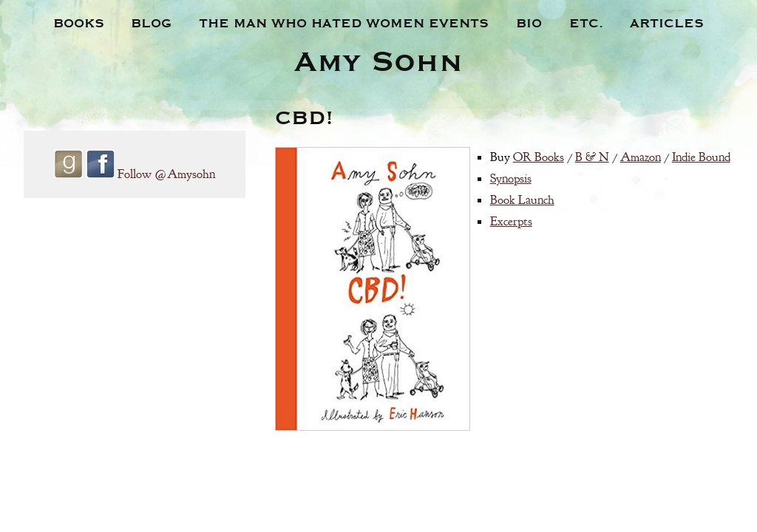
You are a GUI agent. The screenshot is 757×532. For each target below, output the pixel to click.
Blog (151, 22)
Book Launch (522, 200)
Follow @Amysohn (166, 174)
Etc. (586, 22)
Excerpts (511, 221)
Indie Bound (701, 157)
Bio (529, 22)
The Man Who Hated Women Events (344, 22)
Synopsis (511, 178)
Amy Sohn (378, 59)
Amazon (641, 157)
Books (79, 22)
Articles (667, 22)
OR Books (539, 157)
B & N (592, 157)
